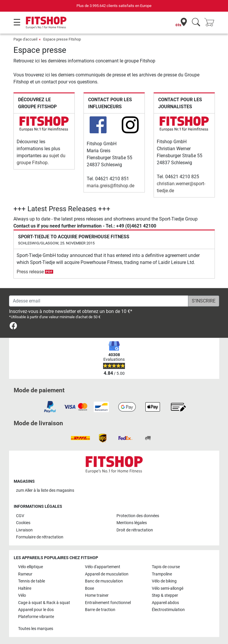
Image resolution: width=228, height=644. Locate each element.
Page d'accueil (25, 39)
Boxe (89, 588)
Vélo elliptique (31, 567)
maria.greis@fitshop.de (110, 186)
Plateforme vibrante (36, 617)
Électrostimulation (168, 610)
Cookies (23, 523)
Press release (35, 272)
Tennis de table (32, 581)
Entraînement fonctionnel (108, 603)
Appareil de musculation (107, 574)
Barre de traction (100, 610)
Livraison (24, 530)
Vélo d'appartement (103, 567)
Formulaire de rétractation (40, 537)
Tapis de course (166, 567)
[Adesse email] (99, 301)
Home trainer (97, 595)
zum (45, 490)
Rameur (25, 574)
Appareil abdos (165, 603)
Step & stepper (165, 595)
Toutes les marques (36, 629)
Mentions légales (132, 523)
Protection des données (138, 516)
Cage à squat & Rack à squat (44, 603)
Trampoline (162, 574)
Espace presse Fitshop (62, 39)
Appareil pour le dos (36, 610)
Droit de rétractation (135, 530)
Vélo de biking (164, 581)
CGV (20, 516)
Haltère (25, 588)
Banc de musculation (104, 581)
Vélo (22, 595)
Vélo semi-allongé (168, 588)
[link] (13, 327)
